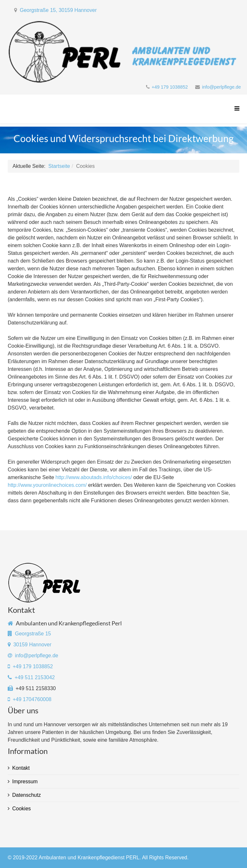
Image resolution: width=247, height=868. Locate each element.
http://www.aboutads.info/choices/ (94, 477)
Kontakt (21, 768)
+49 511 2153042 (35, 677)
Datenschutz (27, 795)
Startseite (59, 166)
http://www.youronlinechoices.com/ (47, 485)
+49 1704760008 (31, 699)
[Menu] (235, 109)
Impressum (25, 781)
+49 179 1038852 (170, 87)
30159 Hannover (32, 645)
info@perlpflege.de (221, 87)
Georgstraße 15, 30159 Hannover (58, 10)
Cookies (22, 809)
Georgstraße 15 (33, 634)
